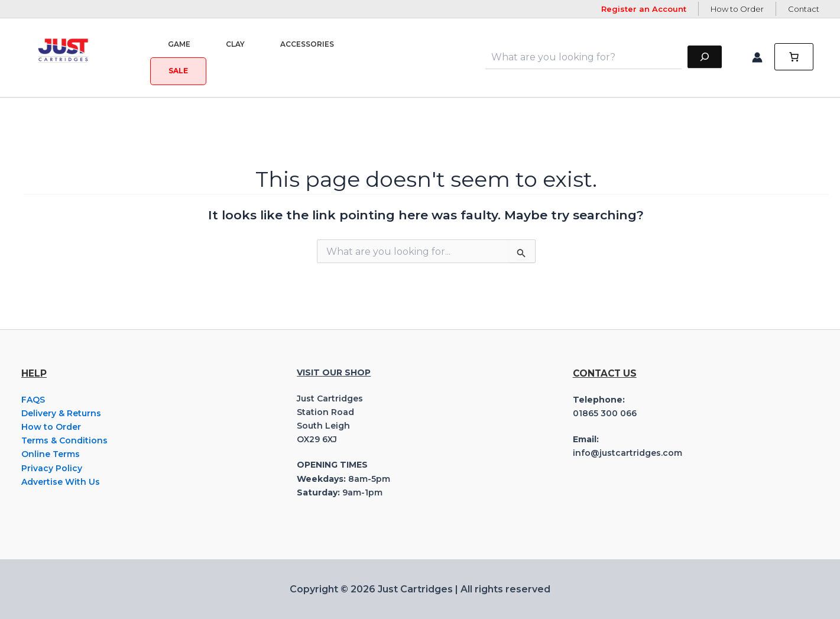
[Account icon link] (757, 57)
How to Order (737, 9)
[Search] (705, 57)
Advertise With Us (61, 482)
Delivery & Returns (61, 413)
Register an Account (644, 9)
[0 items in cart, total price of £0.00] (794, 57)
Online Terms (51, 454)
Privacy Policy (52, 468)
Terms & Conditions (64, 440)
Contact (804, 9)
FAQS (33, 400)
